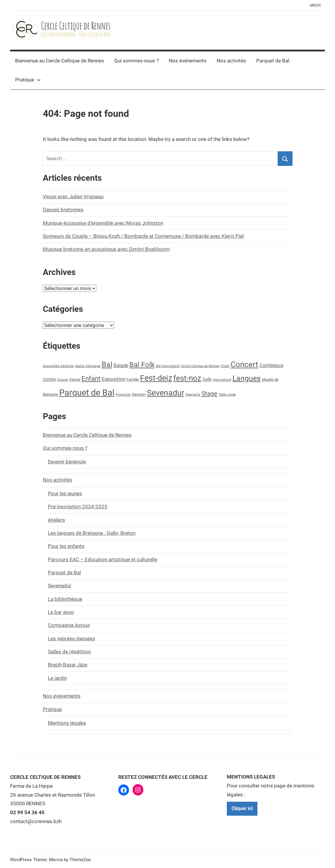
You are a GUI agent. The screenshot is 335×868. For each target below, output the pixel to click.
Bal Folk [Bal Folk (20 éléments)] (142, 365)
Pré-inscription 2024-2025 (78, 507)
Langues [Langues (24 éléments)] (247, 378)
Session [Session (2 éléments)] (139, 394)
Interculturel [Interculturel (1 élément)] (222, 380)
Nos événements (188, 61)
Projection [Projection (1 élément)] (123, 395)
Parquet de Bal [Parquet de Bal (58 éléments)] (87, 393)
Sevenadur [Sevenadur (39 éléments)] (166, 393)
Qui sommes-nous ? (136, 61)
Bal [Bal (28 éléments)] (107, 364)
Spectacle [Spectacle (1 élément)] (193, 395)
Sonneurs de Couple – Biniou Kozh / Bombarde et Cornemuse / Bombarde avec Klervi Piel (143, 236)
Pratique (28, 80)
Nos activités (231, 61)
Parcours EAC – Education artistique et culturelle (103, 559)
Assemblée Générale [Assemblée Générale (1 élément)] (58, 366)
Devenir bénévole (67, 462)
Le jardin (57, 678)
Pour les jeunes (65, 493)
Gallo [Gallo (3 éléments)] (207, 379)
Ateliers (56, 520)
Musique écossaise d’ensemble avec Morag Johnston (103, 223)
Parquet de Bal (273, 61)
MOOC (316, 5)
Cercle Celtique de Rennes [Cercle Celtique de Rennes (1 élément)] (200, 366)
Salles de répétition (69, 652)
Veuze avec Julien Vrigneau (73, 196)
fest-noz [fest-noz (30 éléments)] (187, 378)
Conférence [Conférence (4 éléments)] (271, 365)
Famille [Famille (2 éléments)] (133, 379)
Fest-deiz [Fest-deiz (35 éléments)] (156, 378)
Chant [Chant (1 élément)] (225, 366)
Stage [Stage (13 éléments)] (209, 393)
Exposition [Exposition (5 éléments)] (114, 379)
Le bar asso (61, 612)
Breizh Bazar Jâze (68, 665)
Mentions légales (67, 723)
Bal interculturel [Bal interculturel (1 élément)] (168, 366)
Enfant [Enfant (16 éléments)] (91, 378)
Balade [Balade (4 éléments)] (121, 365)
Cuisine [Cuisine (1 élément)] (63, 380)
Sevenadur (60, 586)
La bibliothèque (65, 599)
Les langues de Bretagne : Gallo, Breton (92, 533)
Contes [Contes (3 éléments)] (49, 379)
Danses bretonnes (63, 210)
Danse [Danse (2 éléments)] (75, 379)
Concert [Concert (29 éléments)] (244, 364)
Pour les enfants (66, 546)
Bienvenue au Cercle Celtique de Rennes (60, 61)
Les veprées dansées (71, 639)
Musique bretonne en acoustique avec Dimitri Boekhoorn (106, 249)
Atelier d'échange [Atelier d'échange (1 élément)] (88, 366)
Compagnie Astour (69, 625)
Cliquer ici (242, 808)
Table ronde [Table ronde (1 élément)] (227, 395)
